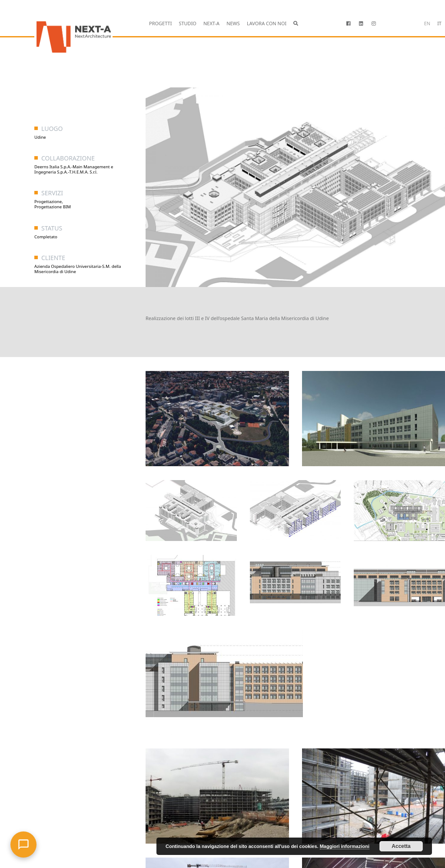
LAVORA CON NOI (267, 23)
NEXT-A (211, 23)
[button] (296, 24)
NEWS (233, 23)
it (439, 23)
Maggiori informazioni (345, 846)
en (427, 23)
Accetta (401, 846)
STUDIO (188, 23)
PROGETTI (160, 23)
